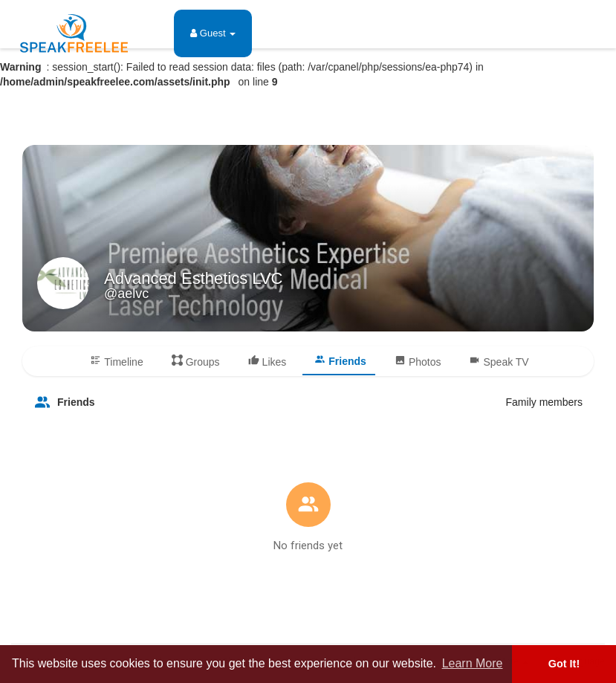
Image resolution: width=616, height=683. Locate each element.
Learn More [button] (473, 663)
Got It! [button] (564, 664)
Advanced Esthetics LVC (194, 278)
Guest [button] (213, 33)
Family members (544, 402)
